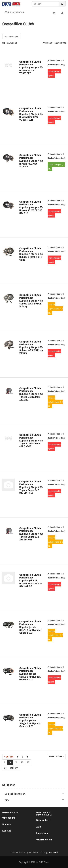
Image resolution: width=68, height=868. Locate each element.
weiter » (14, 768)
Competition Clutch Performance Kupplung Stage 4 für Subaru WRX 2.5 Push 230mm (31, 347)
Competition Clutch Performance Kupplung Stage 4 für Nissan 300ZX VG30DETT (31, 67)
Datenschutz (43, 820)
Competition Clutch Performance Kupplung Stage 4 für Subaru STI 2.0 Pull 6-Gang (31, 254)
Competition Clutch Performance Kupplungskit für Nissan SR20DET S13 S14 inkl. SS (31, 580)
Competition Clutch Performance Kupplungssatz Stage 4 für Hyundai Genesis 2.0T (30, 720)
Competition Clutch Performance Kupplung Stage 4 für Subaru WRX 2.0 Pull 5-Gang (31, 301)
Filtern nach (11, 37)
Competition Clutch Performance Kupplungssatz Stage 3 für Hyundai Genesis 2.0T (30, 674)
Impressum (42, 833)
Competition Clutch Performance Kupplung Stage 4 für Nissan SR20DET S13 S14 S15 (31, 207)
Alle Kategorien (14, 12)
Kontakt (7, 831)
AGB (39, 827)
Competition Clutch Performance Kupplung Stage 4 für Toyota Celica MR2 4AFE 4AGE (31, 441)
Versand (53, 852)
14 (5, 768)
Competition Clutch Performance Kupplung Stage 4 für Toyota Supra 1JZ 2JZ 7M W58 (31, 534)
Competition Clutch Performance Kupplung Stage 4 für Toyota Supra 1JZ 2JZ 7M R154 (31, 487)
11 (16, 762)
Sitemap (7, 824)
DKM (35, 800)
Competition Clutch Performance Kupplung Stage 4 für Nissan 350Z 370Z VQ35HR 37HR (31, 114)
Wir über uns (9, 818)
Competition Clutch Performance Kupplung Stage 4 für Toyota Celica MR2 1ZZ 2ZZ (31, 394)
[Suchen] (46, 4)
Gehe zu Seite (56, 756)
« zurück (9, 757)
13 (28, 762)
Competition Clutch (35, 793)
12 (22, 762)
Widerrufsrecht (44, 840)
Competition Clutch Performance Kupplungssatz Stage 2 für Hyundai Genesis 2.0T (30, 627)
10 (10, 762)
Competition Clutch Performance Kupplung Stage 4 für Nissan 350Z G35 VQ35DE (31, 161)
